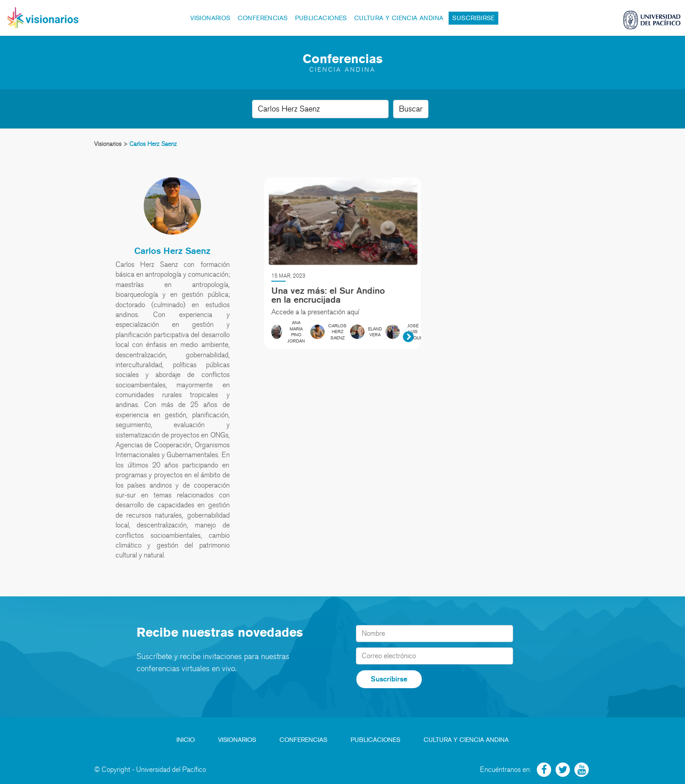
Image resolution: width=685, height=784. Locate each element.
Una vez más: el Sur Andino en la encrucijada (328, 295)
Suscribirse (473, 18)
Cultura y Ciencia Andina (399, 18)
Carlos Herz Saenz (172, 251)
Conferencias (263, 18)
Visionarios (210, 18)
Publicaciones (321, 18)
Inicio (186, 740)
